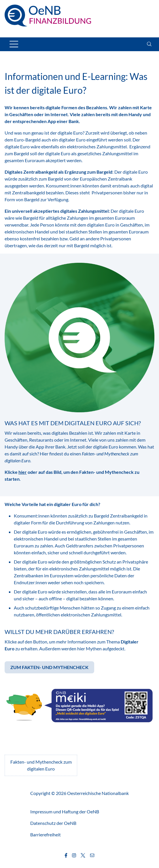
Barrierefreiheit (46, 835)
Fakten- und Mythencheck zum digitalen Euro (41, 765)
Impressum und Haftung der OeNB (65, 812)
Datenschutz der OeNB (53, 823)
